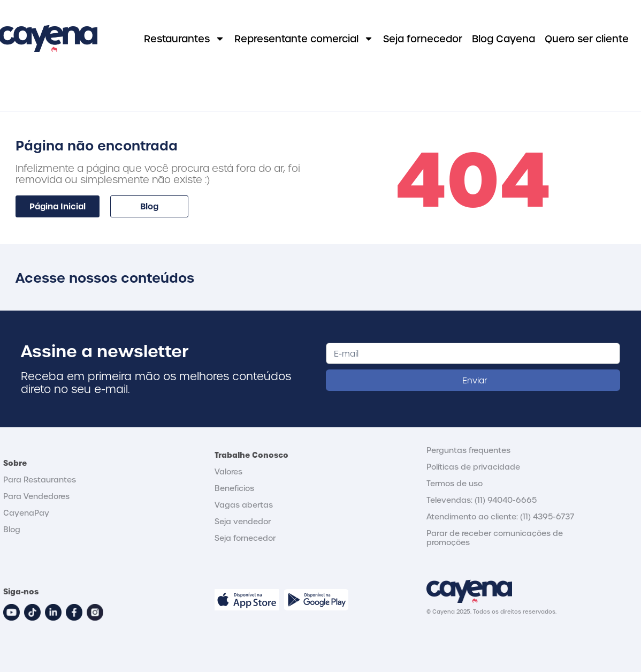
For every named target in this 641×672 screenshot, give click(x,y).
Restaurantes (184, 39)
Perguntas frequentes (468, 450)
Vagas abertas (244, 505)
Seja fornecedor (423, 38)
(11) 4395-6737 (547, 516)
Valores (228, 471)
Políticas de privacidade (473, 467)
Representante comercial (304, 39)
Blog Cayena (503, 38)
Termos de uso (455, 483)
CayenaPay (26, 513)
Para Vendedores (36, 496)
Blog (12, 529)
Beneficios (234, 488)
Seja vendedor (243, 521)
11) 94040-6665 (507, 500)
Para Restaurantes (40, 480)
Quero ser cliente (587, 38)
